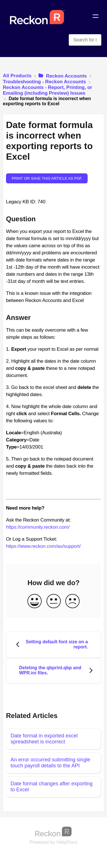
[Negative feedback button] (72, 602)
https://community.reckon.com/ (38, 527)
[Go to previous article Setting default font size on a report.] (53, 645)
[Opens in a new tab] (54, 831)
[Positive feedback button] (35, 602)
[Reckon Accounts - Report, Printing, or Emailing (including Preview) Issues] (53, 90)
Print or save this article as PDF (47, 178)
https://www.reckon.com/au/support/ (43, 546)
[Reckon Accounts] (63, 76)
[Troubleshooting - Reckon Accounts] (45, 82)
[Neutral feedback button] (54, 602)
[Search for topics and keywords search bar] (85, 40)
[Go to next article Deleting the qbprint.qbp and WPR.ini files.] (53, 671)
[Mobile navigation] (96, 17)
